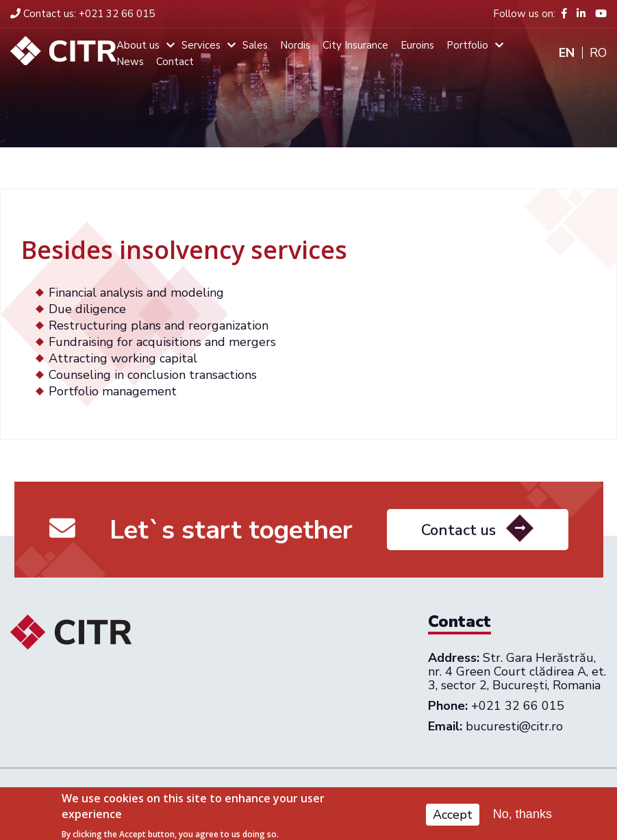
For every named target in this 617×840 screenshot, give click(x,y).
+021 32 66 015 (83, 14)
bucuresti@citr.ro (514, 726)
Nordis (295, 45)
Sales (255, 45)
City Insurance (355, 45)
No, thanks (522, 817)
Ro (598, 53)
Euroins (417, 45)
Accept (453, 817)
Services (201, 45)
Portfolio (467, 45)
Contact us (458, 535)
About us (138, 45)
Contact (175, 62)
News (130, 62)
